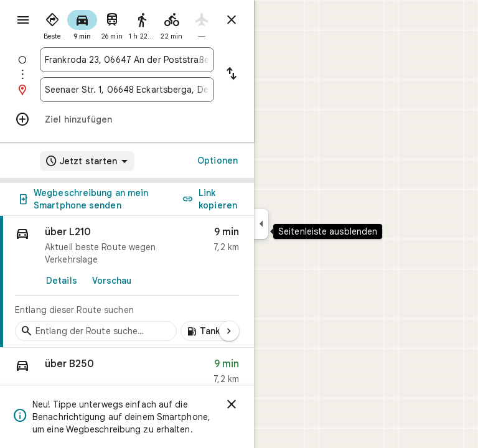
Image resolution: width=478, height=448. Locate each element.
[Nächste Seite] (229, 331)
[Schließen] (232, 404)
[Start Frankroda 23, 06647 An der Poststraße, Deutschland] (127, 60)
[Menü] (23, 20)
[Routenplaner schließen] (232, 20)
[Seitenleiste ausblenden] (261, 224)
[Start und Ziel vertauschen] (232, 75)
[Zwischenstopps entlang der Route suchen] (96, 331)
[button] (127, 374)
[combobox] (127, 60)
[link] (127, 282)
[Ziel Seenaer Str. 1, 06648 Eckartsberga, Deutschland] (127, 90)
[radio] (52, 24)
